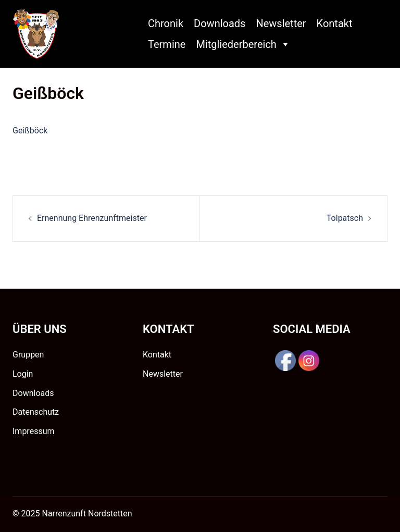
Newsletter (281, 23)
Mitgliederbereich (243, 44)
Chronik (166, 23)
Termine (167, 44)
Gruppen (28, 355)
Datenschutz (36, 412)
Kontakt (335, 23)
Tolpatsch (345, 218)
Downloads (220, 23)
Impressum (34, 431)
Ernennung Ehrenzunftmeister (92, 218)
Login (23, 374)
